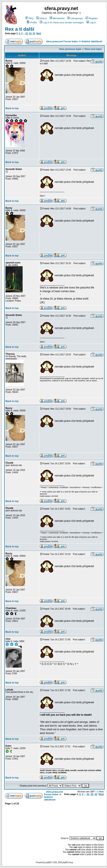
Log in (91, 22)
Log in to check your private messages (62, 22)
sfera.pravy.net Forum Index (62, 41)
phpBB (48, 862)
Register (92, 18)
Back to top (12, 108)
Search (42, 18)
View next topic (93, 49)
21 (27, 33)
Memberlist (57, 18)
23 (34, 33)
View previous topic (70, 49)
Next (39, 33)
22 (30, 33)
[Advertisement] (83, 819)
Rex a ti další (20, 29)
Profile (32, 22)
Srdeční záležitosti (92, 41)
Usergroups (75, 18)
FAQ (29, 18)
